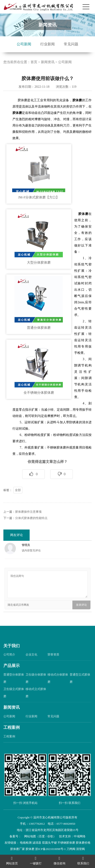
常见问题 (71, 44)
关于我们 (12, 656)
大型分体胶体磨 (39, 262)
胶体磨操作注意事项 (28, 521)
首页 (34, 62)
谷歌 (50, 836)
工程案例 (12, 737)
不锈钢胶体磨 (66, 843)
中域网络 (80, 836)
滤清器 (37, 843)
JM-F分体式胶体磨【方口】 (39, 197)
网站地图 (30, 836)
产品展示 (12, 676)
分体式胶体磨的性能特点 (31, 528)
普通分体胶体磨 (39, 328)
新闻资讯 (48, 62)
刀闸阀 (71, 849)
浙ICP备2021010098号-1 (50, 849)
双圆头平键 (49, 843)
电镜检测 (26, 843)
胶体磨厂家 (18, 849)
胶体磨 (23, 100)
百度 (42, 836)
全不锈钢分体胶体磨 (39, 393)
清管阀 (80, 849)
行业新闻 (47, 44)
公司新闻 (24, 44)
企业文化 (31, 664)
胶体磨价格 (83, 843)
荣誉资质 (53, 664)
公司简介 (9, 664)
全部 (18, 500)
